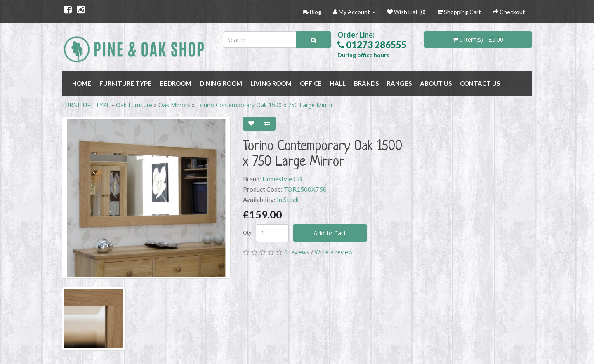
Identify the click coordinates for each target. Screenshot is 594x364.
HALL (338, 83)
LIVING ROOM (271, 83)
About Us (436, 83)
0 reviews (297, 252)
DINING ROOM (221, 83)
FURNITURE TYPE (125, 83)
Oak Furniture (134, 105)
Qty (247, 232)
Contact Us (480, 83)
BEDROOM (176, 83)
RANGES (399, 83)
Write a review (334, 252)
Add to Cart (330, 233)
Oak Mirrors (174, 105)
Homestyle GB (282, 179)
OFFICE (311, 83)
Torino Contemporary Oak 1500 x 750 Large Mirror (265, 105)
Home (82, 83)
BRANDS (366, 83)
